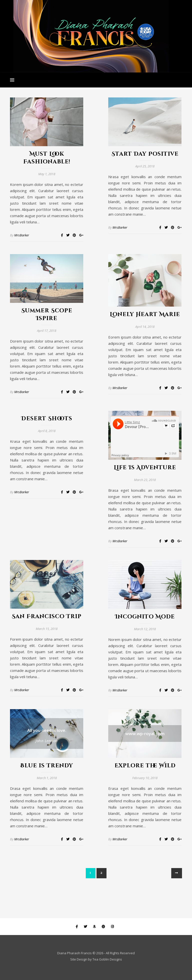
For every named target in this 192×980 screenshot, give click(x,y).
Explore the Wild (145, 766)
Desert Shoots (47, 419)
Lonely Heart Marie (145, 314)
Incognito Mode (145, 617)
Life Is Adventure (145, 468)
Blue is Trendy (47, 766)
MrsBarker (22, 235)
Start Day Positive (145, 154)
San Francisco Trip (47, 617)
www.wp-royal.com (145, 734)
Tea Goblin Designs (107, 959)
